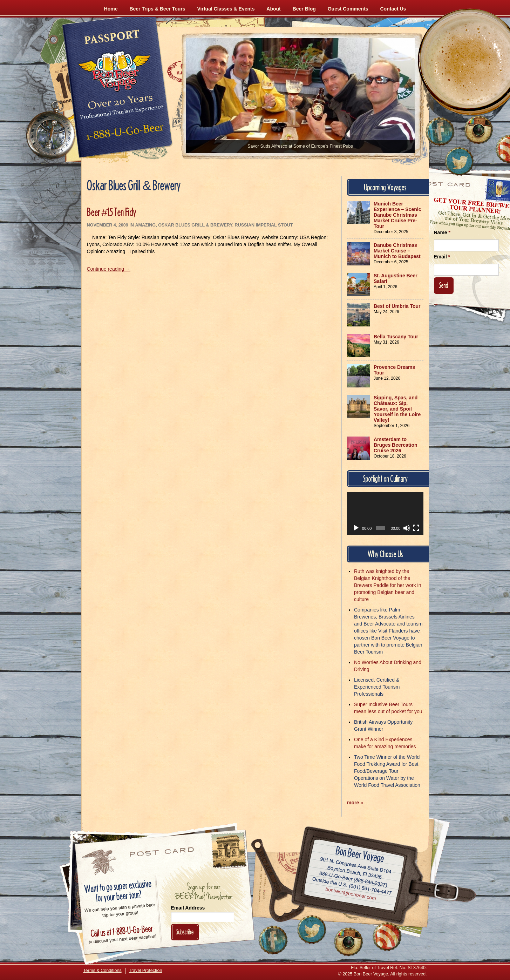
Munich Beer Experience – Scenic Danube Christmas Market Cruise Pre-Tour (397, 215)
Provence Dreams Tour (394, 370)
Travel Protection (146, 971)
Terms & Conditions (103, 971)
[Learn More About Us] (387, 937)
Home (111, 9)
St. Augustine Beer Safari (396, 278)
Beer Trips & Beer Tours (157, 9)
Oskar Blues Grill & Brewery (195, 225)
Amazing (145, 225)
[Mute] (407, 528)
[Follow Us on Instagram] (478, 130)
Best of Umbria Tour (397, 306)
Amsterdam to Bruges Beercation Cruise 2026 (395, 445)
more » (355, 803)
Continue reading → (109, 269)
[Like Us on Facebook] (440, 131)
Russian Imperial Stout (264, 225)
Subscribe (185, 932)
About (273, 9)
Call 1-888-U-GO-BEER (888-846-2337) (353, 878)
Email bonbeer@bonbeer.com (350, 895)
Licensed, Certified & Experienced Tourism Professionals (377, 687)
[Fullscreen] (416, 528)
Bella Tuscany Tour (396, 337)
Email (442, 257)
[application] (385, 514)
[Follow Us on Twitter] (459, 161)
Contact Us (393, 9)
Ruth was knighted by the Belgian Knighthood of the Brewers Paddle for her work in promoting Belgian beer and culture (387, 585)
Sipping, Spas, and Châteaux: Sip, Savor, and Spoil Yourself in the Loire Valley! (397, 409)
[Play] (356, 528)
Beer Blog (304, 9)
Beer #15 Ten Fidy (112, 212)
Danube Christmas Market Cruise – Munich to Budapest (397, 251)
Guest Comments (348, 9)
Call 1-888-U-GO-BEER (124, 134)
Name (442, 232)
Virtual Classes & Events (226, 9)
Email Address (188, 908)
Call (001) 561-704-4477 (352, 886)
